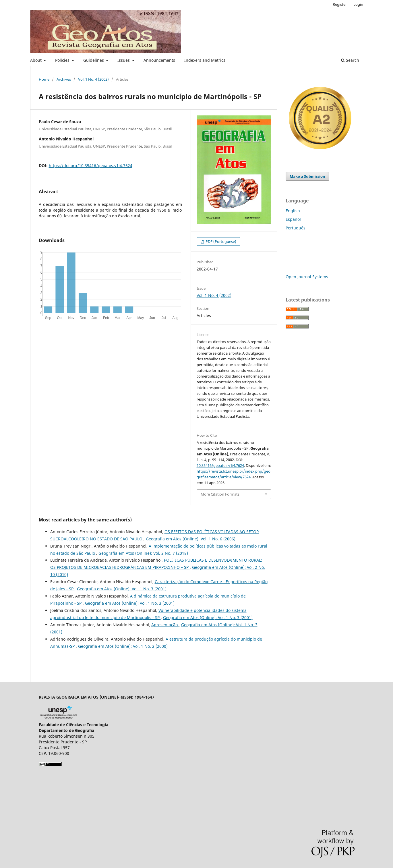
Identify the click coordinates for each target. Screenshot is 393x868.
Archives (64, 79)
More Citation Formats (220, 494)
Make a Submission (307, 176)
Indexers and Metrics (205, 60)
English (293, 211)
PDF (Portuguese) (220, 241)
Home (44, 79)
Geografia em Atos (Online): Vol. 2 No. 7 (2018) (143, 553)
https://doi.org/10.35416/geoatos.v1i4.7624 (91, 166)
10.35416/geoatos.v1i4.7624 (220, 465)
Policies (63, 60)
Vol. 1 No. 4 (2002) (93, 79)
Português (296, 228)
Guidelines (94, 60)
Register (340, 4)
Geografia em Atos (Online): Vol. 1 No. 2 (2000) (123, 646)
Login (358, 4)
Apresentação (165, 625)
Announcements (159, 60)
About (36, 60)
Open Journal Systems (307, 277)
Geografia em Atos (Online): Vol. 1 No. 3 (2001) (122, 589)
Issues (124, 60)
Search (350, 60)
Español (293, 219)
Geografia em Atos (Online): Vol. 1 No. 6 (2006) (191, 539)
